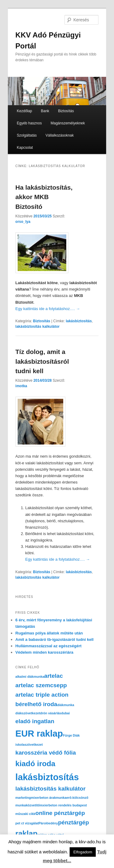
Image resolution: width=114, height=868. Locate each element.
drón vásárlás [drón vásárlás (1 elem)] (51, 713)
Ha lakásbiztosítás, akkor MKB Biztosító (44, 197)
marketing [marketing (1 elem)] (23, 798)
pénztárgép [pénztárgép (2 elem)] (74, 822)
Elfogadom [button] (83, 852)
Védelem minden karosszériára (45, 652)
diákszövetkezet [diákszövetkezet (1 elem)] (28, 713)
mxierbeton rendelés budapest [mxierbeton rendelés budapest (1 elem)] (63, 805)
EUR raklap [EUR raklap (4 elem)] (39, 733)
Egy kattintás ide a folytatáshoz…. (48, 309)
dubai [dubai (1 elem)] (65, 713)
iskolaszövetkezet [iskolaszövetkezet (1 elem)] (29, 745)
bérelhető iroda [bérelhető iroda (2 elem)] (36, 704)
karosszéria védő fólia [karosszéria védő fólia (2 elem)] (46, 753)
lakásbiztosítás (79, 321)
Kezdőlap (24, 111)
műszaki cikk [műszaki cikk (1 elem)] (26, 814)
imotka (21, 386)
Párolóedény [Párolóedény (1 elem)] (48, 823)
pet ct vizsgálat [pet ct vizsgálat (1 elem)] (27, 823)
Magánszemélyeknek (68, 123)
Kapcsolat (25, 148)
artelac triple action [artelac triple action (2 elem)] (42, 695)
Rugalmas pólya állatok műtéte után (49, 633)
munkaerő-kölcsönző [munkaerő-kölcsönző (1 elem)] (72, 798)
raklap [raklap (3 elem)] (27, 833)
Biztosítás (66, 111)
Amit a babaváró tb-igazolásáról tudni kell (55, 639)
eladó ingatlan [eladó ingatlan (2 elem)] (35, 721)
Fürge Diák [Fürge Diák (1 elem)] (71, 735)
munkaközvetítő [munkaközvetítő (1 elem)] (28, 805)
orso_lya (23, 222)
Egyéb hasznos (29, 123)
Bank (45, 111)
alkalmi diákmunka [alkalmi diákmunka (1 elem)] (30, 677)
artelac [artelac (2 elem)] (53, 676)
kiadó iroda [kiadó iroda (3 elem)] (36, 764)
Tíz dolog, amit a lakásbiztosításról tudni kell (42, 361)
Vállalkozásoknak (60, 135)
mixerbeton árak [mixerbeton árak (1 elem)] (43, 798)
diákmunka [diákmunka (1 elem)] (66, 705)
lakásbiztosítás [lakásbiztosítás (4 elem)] (47, 777)
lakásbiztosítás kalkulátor (38, 327)
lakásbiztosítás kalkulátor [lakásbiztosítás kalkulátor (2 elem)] (51, 789)
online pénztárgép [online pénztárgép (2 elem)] (60, 813)
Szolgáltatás (27, 135)
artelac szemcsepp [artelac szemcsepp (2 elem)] (41, 685)
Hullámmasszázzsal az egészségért (49, 646)
